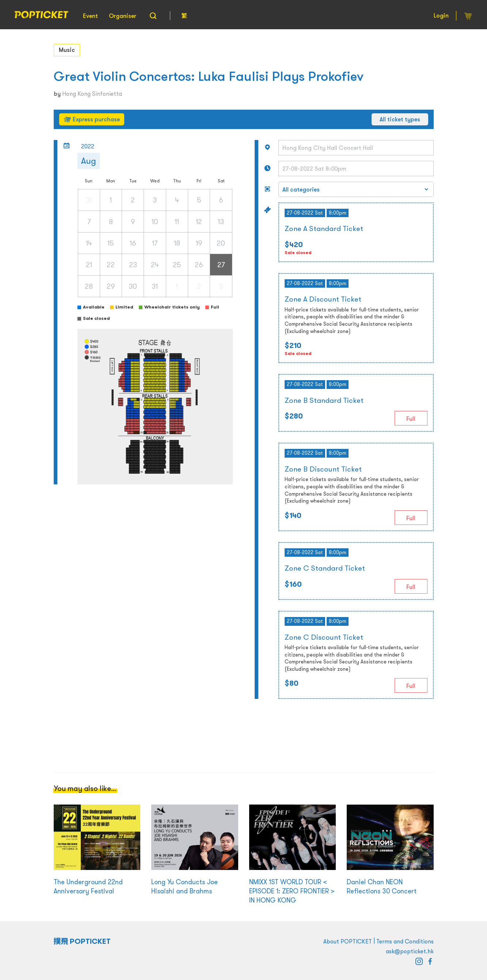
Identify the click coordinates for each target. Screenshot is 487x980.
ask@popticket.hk (410, 951)
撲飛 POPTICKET (82, 941)
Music (67, 50)
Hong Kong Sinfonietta (92, 94)
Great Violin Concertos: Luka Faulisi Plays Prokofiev (209, 76)
